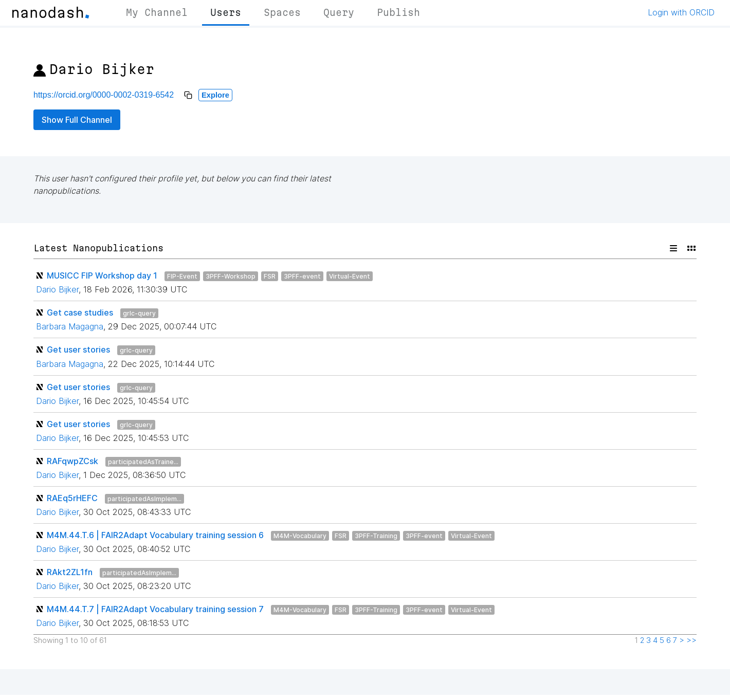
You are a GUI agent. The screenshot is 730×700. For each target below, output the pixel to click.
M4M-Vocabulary (300, 536)
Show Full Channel (77, 120)
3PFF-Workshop (231, 276)
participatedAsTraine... (143, 462)
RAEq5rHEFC (72, 498)
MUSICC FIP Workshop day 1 (102, 275)
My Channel (157, 12)
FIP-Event (182, 276)
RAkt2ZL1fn (70, 572)
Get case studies (80, 312)
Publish (398, 12)
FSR (270, 276)
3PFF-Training (376, 536)
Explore (215, 95)
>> (691, 640)
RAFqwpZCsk (72, 461)
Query (339, 12)
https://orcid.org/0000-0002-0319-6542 (104, 95)
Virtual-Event (350, 276)
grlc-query (139, 313)
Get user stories (78, 349)
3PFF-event (302, 276)
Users (226, 12)
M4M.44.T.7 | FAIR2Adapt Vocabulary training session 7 (155, 609)
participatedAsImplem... (144, 499)
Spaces (282, 12)
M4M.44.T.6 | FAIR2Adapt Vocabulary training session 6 (155, 535)
